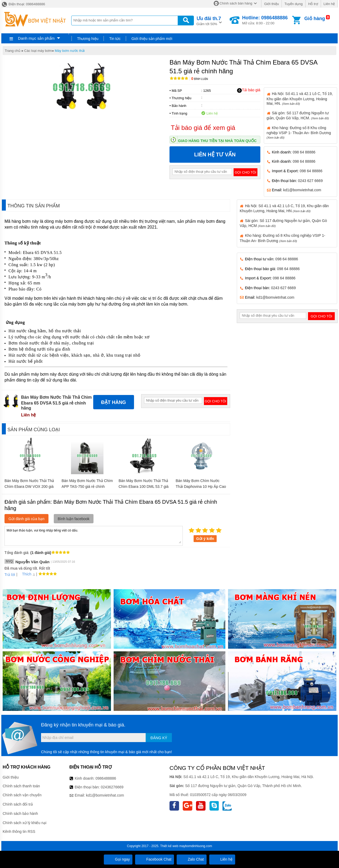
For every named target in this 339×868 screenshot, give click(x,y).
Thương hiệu (88, 39)
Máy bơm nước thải (70, 51)
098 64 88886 (304, 152)
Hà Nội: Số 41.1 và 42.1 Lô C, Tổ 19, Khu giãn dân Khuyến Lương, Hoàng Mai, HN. (300, 98)
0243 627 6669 (310, 181)
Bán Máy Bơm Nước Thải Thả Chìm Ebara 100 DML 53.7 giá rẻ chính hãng (144, 487)
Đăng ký (159, 738)
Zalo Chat (192, 859)
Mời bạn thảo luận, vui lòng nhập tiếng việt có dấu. (94, 535)
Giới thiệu (271, 4)
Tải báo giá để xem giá (203, 128)
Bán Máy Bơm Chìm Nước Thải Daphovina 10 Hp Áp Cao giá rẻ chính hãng (201, 487)
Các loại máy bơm (38, 51)
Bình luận (200, 79)
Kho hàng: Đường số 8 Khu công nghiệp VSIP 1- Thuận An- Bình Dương (299, 132)
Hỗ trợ (313, 4)
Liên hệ (329, 4)
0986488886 (106, 778)
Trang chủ (13, 51)
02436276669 (112, 787)
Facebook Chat (155, 859)
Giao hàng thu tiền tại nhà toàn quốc (217, 141)
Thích (25, 574)
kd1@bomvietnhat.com (302, 190)
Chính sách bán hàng (236, 3)
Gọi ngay (118, 859)
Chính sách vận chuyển (22, 795)
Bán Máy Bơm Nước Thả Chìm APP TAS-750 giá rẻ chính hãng (87, 487)
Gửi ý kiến (205, 539)
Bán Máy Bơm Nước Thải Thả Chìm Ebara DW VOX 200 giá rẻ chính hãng (29, 487)
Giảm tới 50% (209, 21)
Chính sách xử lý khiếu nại (24, 823)
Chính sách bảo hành (20, 814)
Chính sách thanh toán (21, 786)
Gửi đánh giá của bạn (26, 519)
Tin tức (115, 39)
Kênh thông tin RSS (19, 831)
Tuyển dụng (294, 4)
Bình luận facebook (74, 519)
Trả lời (10, 575)
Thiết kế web (169, 846)
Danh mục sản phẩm (36, 38)
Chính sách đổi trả (18, 804)
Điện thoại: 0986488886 (23, 4)
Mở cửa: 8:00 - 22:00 (265, 20)
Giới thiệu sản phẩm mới (152, 39)
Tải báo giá (249, 90)
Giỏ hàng (315, 19)
